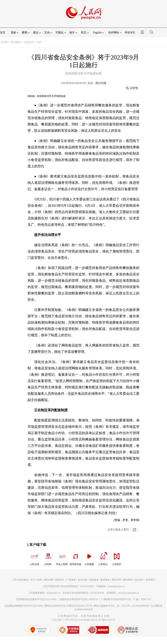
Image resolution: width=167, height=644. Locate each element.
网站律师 (128, 580)
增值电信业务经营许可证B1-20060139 (79, 599)
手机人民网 (62, 558)
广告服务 (71, 580)
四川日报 (101, 83)
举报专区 (130, 32)
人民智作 (117, 558)
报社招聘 (49, 580)
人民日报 (34, 558)
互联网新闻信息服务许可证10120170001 (36, 599)
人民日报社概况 (20, 580)
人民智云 (103, 558)
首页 (3, 32)
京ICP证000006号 (140, 606)
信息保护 (139, 580)
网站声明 (117, 580)
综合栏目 (29, 42)
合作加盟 (82, 580)
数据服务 (105, 580)
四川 (39, 42)
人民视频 (89, 558)
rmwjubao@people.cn (128, 593)
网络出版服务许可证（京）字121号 (112, 606)
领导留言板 (75, 558)
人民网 (4, 42)
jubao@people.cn (116, 586)
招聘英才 (60, 580)
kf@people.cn (54, 593)
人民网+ (48, 558)
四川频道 (16, 42)
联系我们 (150, 580)
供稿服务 (94, 580)
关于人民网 (36, 580)
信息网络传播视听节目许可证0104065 (24, 606)
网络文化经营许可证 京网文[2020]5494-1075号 (68, 606)
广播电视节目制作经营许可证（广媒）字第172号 (126, 599)
